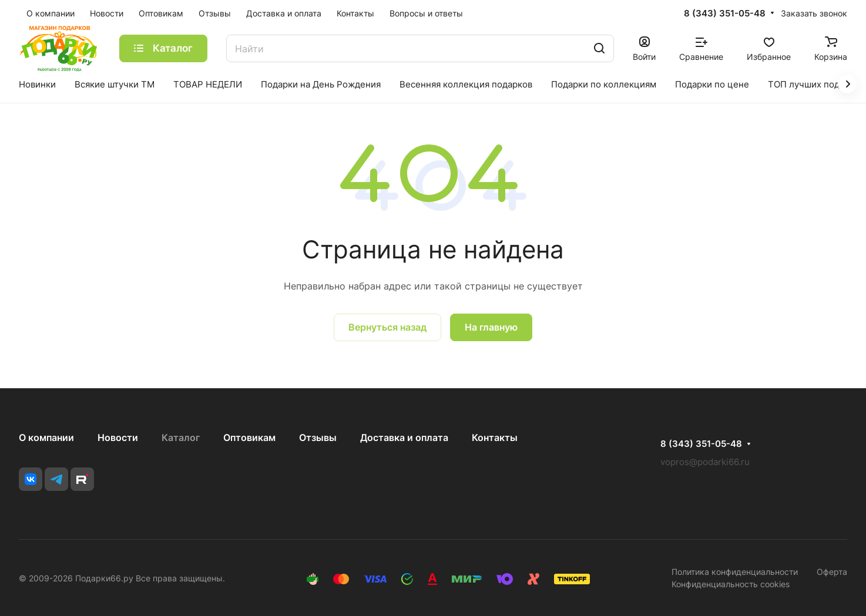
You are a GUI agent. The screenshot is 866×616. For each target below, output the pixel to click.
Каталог (181, 437)
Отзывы (318, 437)
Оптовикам (249, 437)
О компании (46, 437)
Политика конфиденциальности (735, 572)
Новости (118, 437)
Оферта (832, 572)
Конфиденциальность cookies (731, 584)
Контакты (495, 437)
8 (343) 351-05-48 (725, 14)
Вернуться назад (387, 327)
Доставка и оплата (404, 437)
